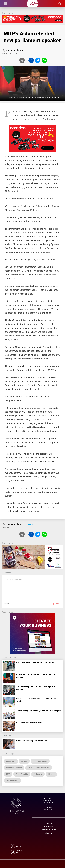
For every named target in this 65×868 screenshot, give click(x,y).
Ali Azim (51, 774)
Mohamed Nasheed (14, 768)
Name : (7, 603)
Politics (24, 761)
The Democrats (12, 781)
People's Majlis (22, 774)
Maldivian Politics (40, 761)
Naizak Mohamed (15, 50)
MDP (8, 774)
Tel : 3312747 (48, 807)
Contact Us (49, 823)
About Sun (49, 833)
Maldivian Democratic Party (39, 768)
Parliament (38, 774)
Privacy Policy (49, 827)
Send (57, 604)
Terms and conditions (49, 830)
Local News (11, 761)
